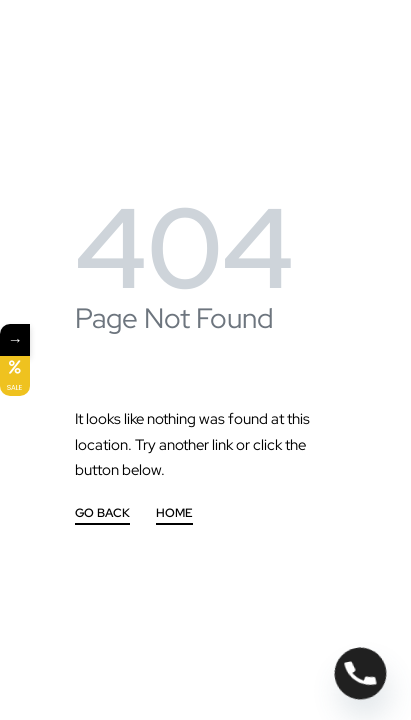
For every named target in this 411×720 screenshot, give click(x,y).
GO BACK (102, 514)
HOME (174, 514)
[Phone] (360, 673)
